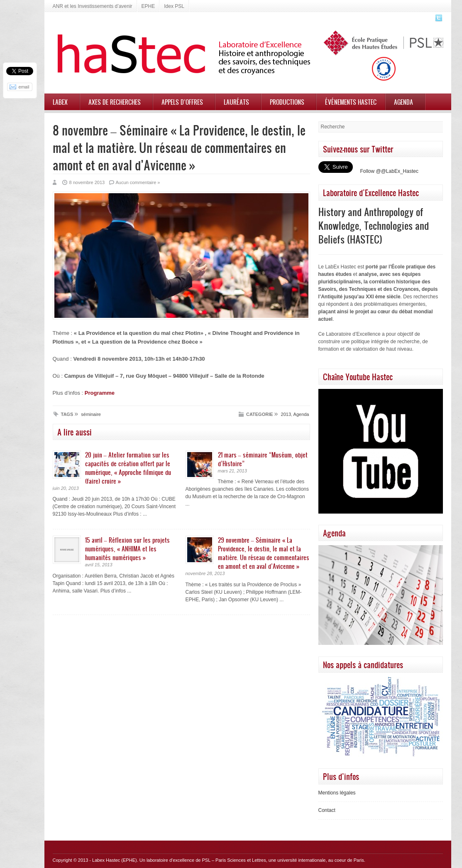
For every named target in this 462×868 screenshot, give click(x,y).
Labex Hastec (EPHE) (115, 860)
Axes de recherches (115, 102)
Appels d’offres (182, 102)
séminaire (91, 414)
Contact (327, 810)
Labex (60, 102)
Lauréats (236, 102)
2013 (286, 414)
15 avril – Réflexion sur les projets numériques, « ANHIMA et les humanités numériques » (127, 548)
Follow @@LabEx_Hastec (389, 171)
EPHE (148, 6)
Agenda (403, 102)
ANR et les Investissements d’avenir (93, 6)
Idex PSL (174, 6)
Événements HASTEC (351, 102)
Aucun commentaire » (138, 182)
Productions (287, 102)
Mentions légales (337, 793)
